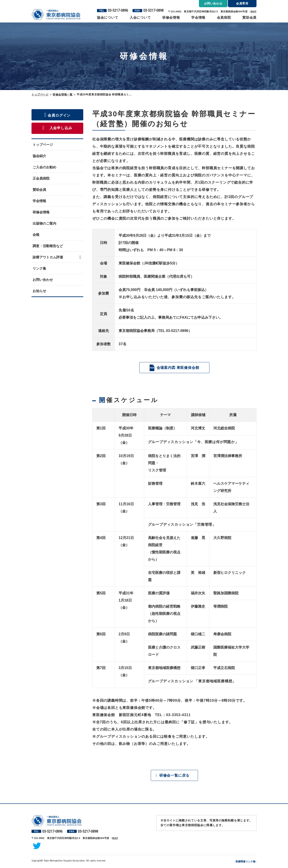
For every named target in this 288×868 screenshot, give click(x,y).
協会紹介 (39, 156)
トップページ (40, 95)
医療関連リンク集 (245, 862)
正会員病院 (41, 178)
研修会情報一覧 (63, 95)
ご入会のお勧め (44, 167)
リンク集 (39, 268)
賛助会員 (249, 17)
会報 (36, 235)
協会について (108, 17)
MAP (254, 11)
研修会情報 (171, 17)
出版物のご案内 (44, 223)
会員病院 (224, 17)
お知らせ (39, 291)
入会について (140, 17)
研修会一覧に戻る (174, 776)
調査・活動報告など (48, 246)
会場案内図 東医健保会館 (178, 368)
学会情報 (198, 17)
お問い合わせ (43, 280)
